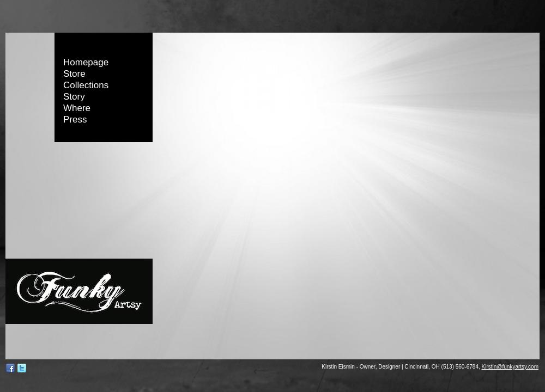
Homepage (86, 62)
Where (77, 108)
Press (75, 120)
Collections (86, 85)
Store (74, 74)
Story (74, 97)
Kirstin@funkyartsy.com (510, 367)
